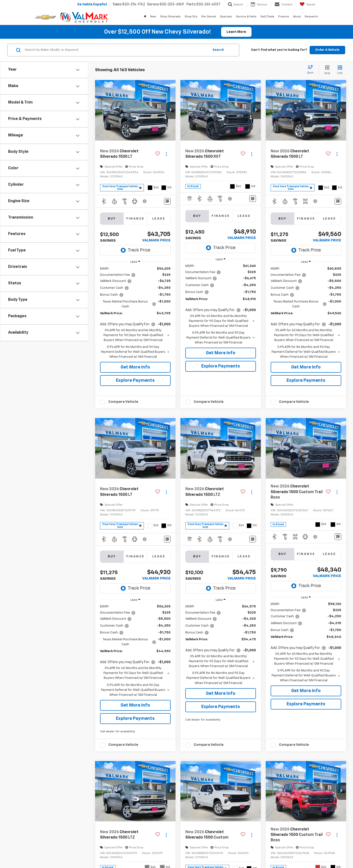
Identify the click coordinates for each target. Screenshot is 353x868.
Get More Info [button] (135, 367)
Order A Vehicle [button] (327, 50)
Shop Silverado (170, 17)
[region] (135, 313)
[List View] (340, 70)
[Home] (145, 17)
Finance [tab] (135, 219)
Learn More (236, 32)
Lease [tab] (159, 219)
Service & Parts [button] (246, 17)
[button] (171, 110)
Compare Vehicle (123, 402)
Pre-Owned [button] (209, 17)
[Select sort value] (312, 70)
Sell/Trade (267, 17)
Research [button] (311, 17)
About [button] (297, 17)
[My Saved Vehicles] (307, 4)
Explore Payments (135, 381)
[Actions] (166, 154)
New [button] (153, 17)
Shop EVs (191, 17)
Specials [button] (226, 17)
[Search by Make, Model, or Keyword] (116, 50)
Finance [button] (284, 17)
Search (218, 50)
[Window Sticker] (167, 201)
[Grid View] (326, 70)
